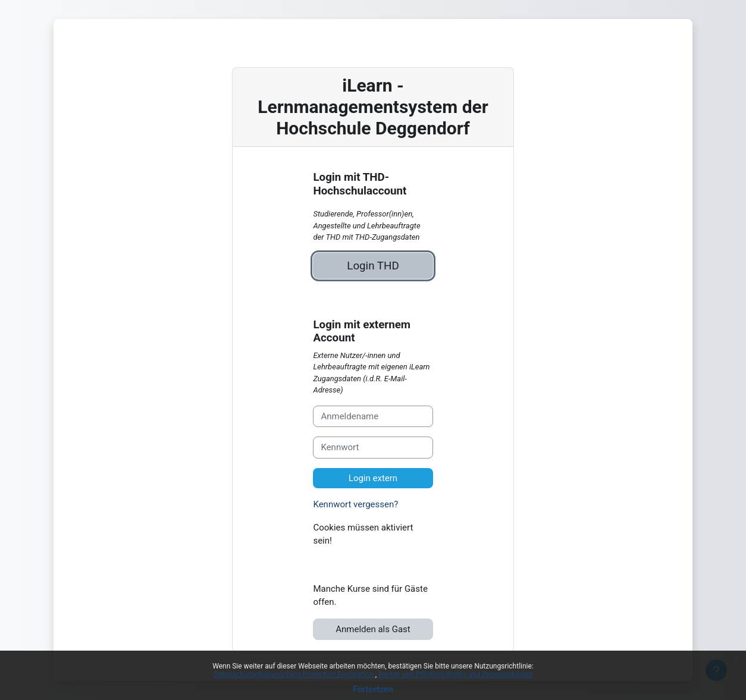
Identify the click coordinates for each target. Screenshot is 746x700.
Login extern (373, 478)
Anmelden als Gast (373, 629)
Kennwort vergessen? (355, 504)
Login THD (373, 266)
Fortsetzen (373, 689)
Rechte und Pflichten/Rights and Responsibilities (455, 674)
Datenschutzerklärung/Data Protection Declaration (294, 674)
